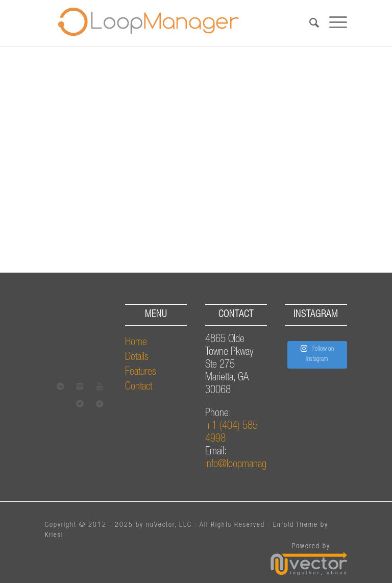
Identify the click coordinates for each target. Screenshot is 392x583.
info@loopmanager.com (248, 465)
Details (137, 358)
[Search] (309, 23)
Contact (139, 387)
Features (141, 372)
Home (136, 343)
